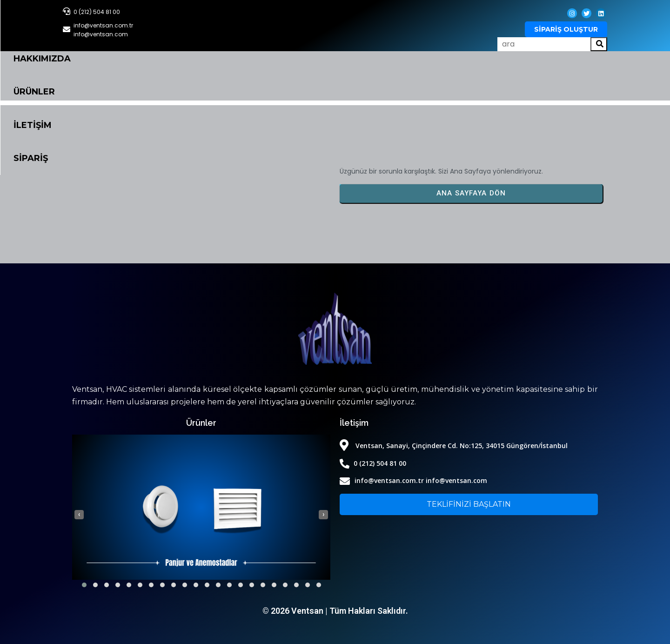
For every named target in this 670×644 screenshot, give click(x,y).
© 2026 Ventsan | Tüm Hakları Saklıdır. (335, 611)
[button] (84, 585)
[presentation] (79, 515)
